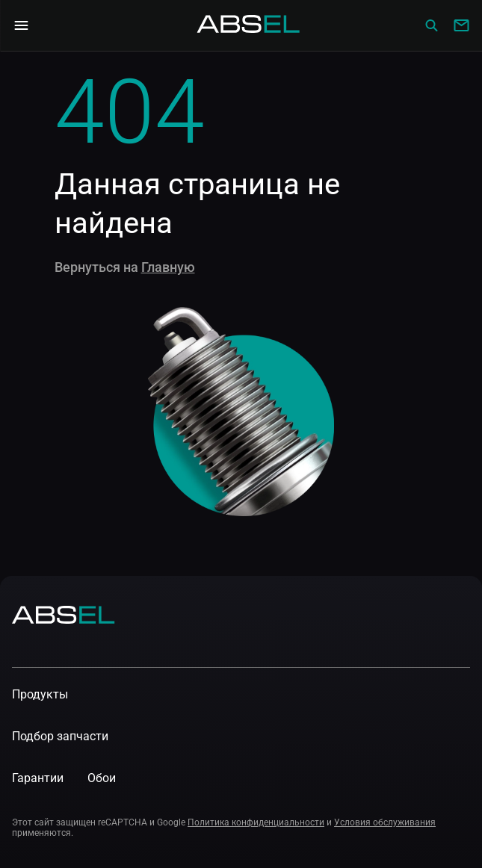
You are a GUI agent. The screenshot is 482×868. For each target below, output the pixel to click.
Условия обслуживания (385, 822)
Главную (168, 267)
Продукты (40, 694)
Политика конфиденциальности (256, 822)
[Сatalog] (431, 25)
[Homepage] (249, 25)
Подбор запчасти (60, 736)
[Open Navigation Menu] (21, 25)
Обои (102, 778)
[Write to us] (461, 25)
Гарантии (38, 778)
